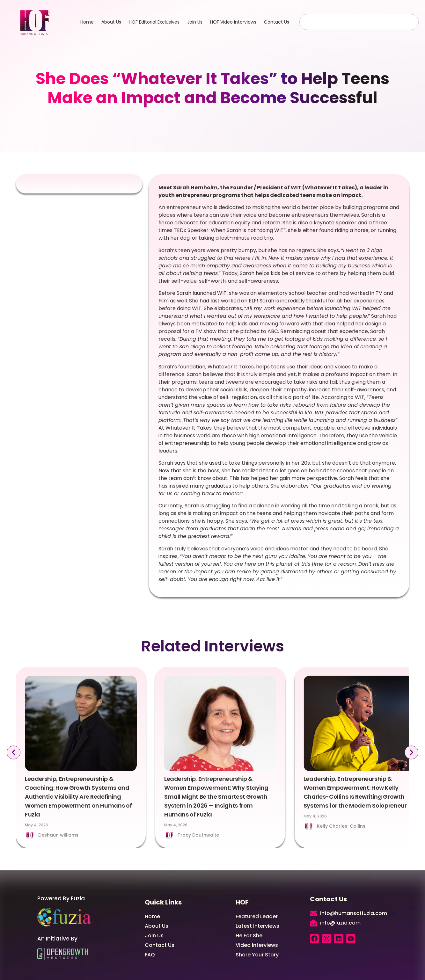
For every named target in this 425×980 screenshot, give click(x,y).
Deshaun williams (58, 835)
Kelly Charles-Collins (341, 826)
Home (87, 22)
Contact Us (277, 22)
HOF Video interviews (233, 22)
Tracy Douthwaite (198, 835)
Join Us (195, 22)
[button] (13, 753)
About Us (111, 22)
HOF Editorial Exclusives (154, 22)
